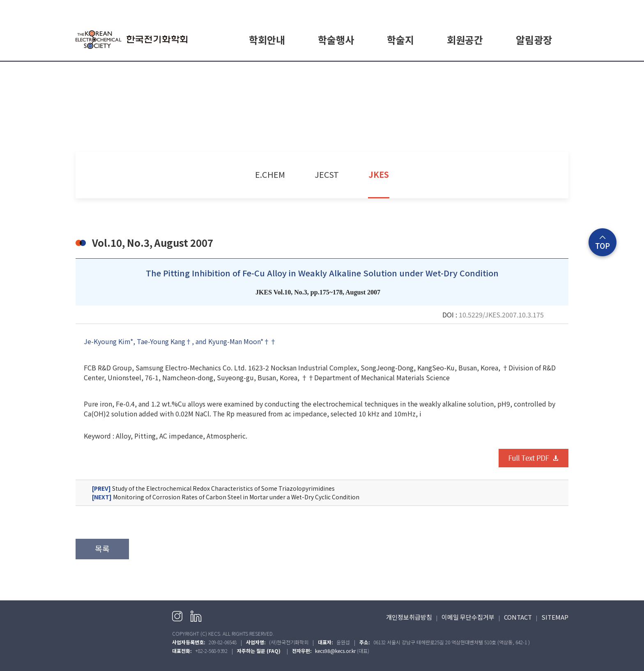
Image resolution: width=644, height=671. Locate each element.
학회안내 (267, 40)
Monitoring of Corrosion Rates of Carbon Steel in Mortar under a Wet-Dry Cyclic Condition (226, 497)
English (559, 9)
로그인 (506, 9)
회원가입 (531, 9)
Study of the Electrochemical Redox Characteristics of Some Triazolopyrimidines (213, 488)
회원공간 (465, 40)
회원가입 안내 (465, 71)
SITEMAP (555, 617)
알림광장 (534, 40)
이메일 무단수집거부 (468, 617)
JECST (327, 174)
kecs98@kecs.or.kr (335, 651)
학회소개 (267, 71)
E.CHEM (400, 71)
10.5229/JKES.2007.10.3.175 (501, 315)
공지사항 (534, 71)
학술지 (400, 40)
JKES (379, 174)
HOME (482, 9)
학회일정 (336, 71)
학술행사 (336, 40)
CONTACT (518, 617)
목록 (102, 549)
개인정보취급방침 (409, 617)
